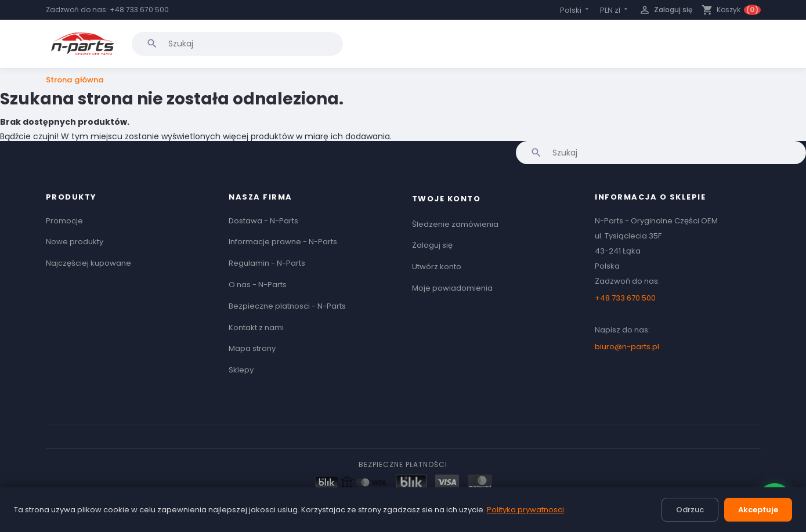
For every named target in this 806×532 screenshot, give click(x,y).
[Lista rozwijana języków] (575, 10)
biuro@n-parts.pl (627, 347)
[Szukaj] (237, 44)
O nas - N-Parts (258, 285)
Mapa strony (252, 348)
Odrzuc (690, 510)
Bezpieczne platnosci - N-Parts (287, 306)
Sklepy (241, 370)
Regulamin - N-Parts (267, 263)
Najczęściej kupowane (88, 263)
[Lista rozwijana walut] (615, 10)
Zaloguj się (432, 245)
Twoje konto (447, 199)
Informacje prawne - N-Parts (283, 242)
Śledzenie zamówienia (455, 224)
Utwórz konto (437, 267)
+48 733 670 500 (139, 10)
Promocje (64, 221)
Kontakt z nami (256, 327)
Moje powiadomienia (452, 288)
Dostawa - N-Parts (263, 221)
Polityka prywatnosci (525, 510)
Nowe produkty (75, 242)
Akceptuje (758, 510)
